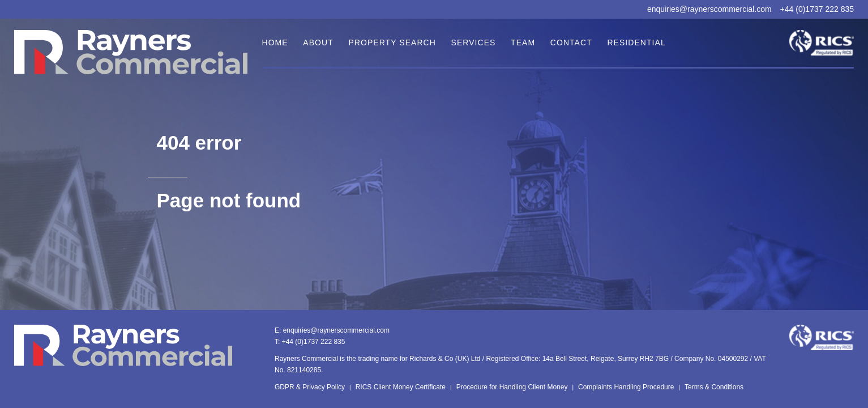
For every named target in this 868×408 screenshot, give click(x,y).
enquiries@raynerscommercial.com (709, 9)
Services (474, 42)
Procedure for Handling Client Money (512, 387)
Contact (571, 42)
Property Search (392, 42)
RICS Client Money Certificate (401, 387)
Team (523, 42)
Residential (636, 42)
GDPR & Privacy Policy (310, 387)
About (318, 42)
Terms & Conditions (714, 387)
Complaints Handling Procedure (626, 387)
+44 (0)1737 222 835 (817, 9)
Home (275, 42)
